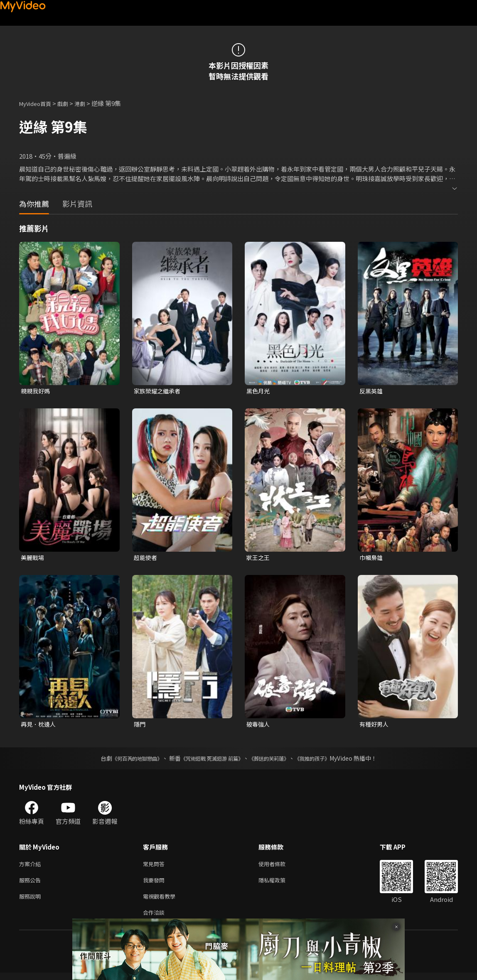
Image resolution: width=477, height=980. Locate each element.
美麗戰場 (33, 559)
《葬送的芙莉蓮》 (275, 761)
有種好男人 (375, 726)
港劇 (88, 103)
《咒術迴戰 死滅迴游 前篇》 (210, 761)
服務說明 (32, 902)
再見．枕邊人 (39, 726)
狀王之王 (259, 559)
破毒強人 (259, 726)
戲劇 (69, 103)
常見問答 (155, 867)
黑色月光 (259, 391)
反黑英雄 (372, 391)
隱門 (140, 726)
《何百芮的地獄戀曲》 (126, 761)
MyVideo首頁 (38, 103)
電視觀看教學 (162, 902)
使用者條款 (279, 867)
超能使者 (146, 559)
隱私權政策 (279, 884)
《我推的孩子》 (325, 761)
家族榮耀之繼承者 (159, 391)
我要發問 (155, 884)
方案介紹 (32, 867)
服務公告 (32, 884)
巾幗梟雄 (372, 559)
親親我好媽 (36, 391)
